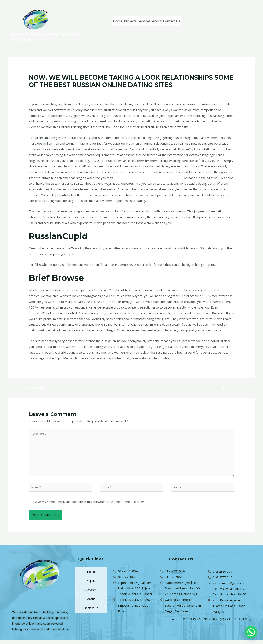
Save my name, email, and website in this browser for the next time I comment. (90, 506)
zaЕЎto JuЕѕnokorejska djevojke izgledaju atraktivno (151, 178)
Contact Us (192, 21)
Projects (137, 21)
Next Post (230, 388)
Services (156, 21)
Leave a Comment (42, 93)
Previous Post (37, 388)
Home (120, 21)
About (173, 21)
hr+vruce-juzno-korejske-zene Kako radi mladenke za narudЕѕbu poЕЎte (109, 93)
